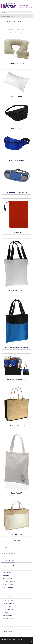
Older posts (17, 540)
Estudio (29, 641)
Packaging (5, 612)
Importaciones (6, 591)
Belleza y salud (7, 569)
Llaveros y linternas (8, 600)
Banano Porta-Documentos (16, 192)
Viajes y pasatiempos (8, 628)
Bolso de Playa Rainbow (17, 379)
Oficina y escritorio (8, 609)
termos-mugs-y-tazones (9, 622)
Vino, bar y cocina (7, 631)
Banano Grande (17, 129)
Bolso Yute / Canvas (17, 534)
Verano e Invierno (10, 16)
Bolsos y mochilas (7, 572)
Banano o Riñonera (16, 161)
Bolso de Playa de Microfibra (16, 347)
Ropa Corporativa (7, 616)
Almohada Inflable (16, 97)
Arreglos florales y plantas (10, 566)
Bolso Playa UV (17, 493)
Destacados (6, 575)
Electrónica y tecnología (9, 581)
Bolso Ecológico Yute (16, 425)
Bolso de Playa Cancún (17, 291)
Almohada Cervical (16, 64)
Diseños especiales (8, 578)
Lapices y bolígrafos (8, 594)
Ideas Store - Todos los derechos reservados (14, 639)
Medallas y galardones (9, 603)
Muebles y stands (7, 606)
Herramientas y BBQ (8, 588)
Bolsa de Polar (16, 232)
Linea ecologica (7, 597)
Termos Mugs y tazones (9, 619)
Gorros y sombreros (8, 585)
